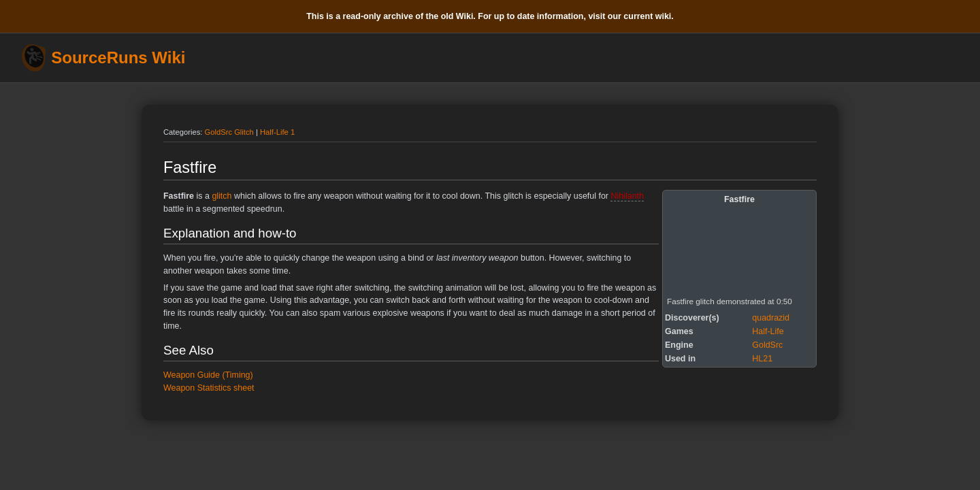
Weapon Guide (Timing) (208, 375)
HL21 (762, 359)
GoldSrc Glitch (229, 132)
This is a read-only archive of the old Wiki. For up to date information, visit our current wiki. (490, 16)
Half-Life (768, 331)
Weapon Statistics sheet (209, 388)
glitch (222, 196)
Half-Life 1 (277, 132)
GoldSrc (767, 345)
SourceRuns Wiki (118, 58)
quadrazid (771, 318)
